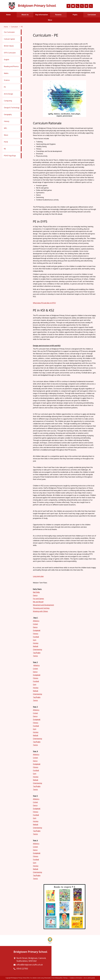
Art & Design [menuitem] (8, 94)
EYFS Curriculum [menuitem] (10, 53)
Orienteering (37, 649)
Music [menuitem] (6, 135)
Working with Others (40, 611)
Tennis (35, 656)
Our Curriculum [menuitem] (9, 32)
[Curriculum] (14, 27)
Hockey (36, 643)
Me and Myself (38, 602)
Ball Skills (36, 592)
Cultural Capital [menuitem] (9, 39)
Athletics (36, 621)
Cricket (35, 624)
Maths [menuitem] (6, 73)
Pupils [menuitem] (75, 15)
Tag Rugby (37, 653)
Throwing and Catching (41, 608)
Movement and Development (43, 605)
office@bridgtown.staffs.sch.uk (30, 965)
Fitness (36, 634)
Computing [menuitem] (8, 101)
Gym (35, 640)
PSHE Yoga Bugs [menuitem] (10, 156)
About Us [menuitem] (25, 15)
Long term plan (38, 576)
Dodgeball (37, 630)
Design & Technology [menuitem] (12, 108)
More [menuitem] (50, 20)
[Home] (6, 27)
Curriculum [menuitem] (92, 15)
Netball (36, 646)
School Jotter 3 (48, 978)
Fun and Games (38, 599)
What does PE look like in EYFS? (44, 303)
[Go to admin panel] (89, 978)
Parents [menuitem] (58, 15)
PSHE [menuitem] (6, 142)
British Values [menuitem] (9, 46)
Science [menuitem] (7, 80)
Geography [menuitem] (8, 114)
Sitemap (65, 978)
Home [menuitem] (8, 15)
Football (36, 637)
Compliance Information (76, 978)
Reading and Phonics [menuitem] (11, 66)
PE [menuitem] (5, 87)
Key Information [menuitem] (42, 15)
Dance (35, 595)
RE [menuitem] (5, 149)
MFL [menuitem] (6, 128)
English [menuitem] (7, 60)
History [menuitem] (7, 121)
